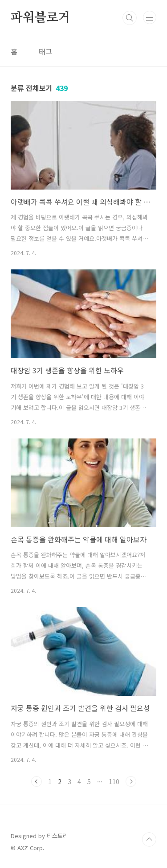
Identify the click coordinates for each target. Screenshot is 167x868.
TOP (149, 839)
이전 (37, 781)
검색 (130, 18)
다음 (131, 781)
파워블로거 (41, 18)
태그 (45, 51)
